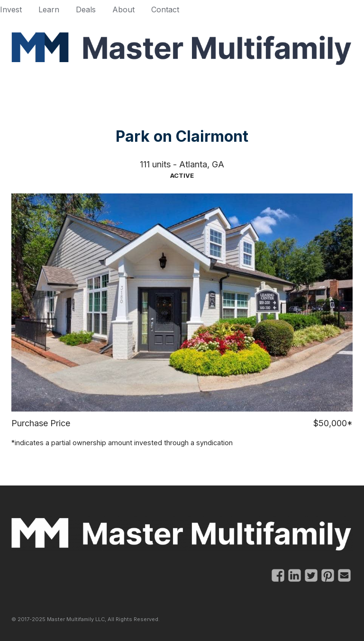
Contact (165, 9)
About (123, 9)
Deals (86, 9)
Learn (49, 9)
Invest (11, 9)
